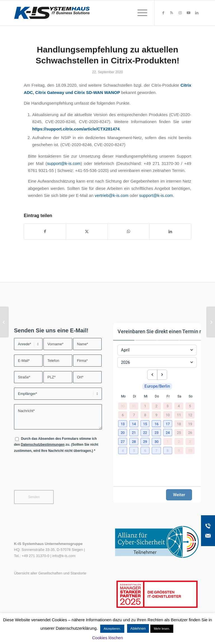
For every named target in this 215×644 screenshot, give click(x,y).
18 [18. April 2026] (179, 424)
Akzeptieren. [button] (112, 629)
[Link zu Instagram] (180, 13)
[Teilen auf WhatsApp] (128, 232)
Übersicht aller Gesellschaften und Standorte (50, 573)
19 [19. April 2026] (190, 424)
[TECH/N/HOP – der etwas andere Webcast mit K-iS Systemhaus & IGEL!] (211, 322)
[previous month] (152, 375)
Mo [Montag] (123, 396)
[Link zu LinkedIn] (197, 13)
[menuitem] (140, 13)
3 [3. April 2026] (168, 406)
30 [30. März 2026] (123, 406)
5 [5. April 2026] (190, 406)
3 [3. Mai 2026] (190, 441)
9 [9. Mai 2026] (179, 450)
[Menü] (140, 13)
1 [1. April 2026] (145, 406)
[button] (123, 424)
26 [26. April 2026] (190, 433)
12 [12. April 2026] (190, 415)
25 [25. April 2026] (179, 433)
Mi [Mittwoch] (146, 396)
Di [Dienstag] (135, 396)
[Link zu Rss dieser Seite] (172, 13)
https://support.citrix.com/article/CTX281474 (76, 129)
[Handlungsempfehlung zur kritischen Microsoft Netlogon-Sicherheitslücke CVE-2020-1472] (4, 322)
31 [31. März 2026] (134, 406)
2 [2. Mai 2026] (179, 441)
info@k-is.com (64, 556)
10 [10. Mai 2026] (190, 450)
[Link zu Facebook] (163, 13)
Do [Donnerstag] (157, 396)
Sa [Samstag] (179, 396)
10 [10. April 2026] (168, 415)
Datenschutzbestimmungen (43, 445)
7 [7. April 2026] (134, 415)
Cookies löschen (107, 638)
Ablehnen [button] (138, 628)
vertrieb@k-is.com (112, 195)
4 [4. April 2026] (179, 406)
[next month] (162, 375)
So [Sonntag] (191, 396)
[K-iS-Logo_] (52, 13)
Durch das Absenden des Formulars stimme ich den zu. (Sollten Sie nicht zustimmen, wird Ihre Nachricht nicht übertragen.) (56, 445)
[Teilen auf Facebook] (45, 232)
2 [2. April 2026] (156, 406)
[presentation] (57, 475)
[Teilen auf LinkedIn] (170, 232)
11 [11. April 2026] (179, 415)
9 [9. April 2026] (156, 415)
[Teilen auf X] (87, 232)
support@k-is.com (64, 163)
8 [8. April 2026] (145, 415)
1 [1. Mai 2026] (168, 441)
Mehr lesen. (162, 629)
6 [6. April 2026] (123, 415)
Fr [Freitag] (168, 396)
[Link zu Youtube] (188, 13)
